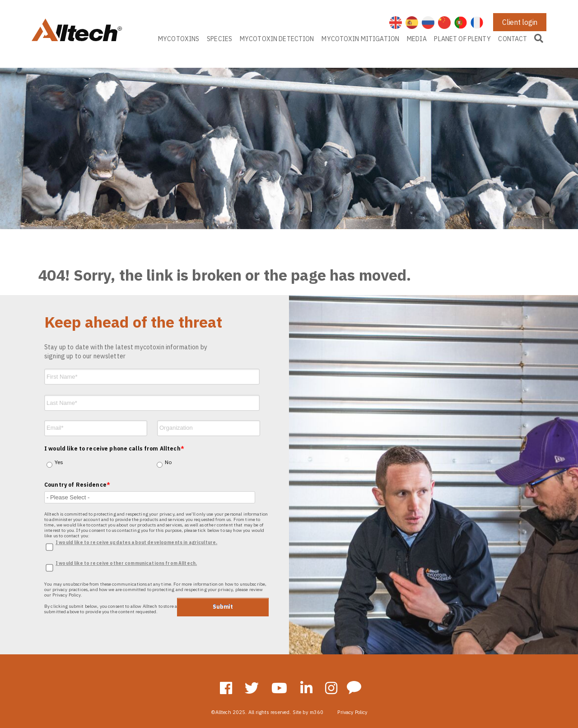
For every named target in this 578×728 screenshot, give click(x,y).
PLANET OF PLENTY (462, 39)
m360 (317, 712)
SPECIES (219, 39)
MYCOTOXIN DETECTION (277, 39)
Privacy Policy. (67, 595)
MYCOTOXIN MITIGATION (360, 39)
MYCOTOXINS (179, 39)
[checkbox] (155, 456)
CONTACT (513, 39)
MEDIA (417, 39)
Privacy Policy (352, 712)
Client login (520, 22)
